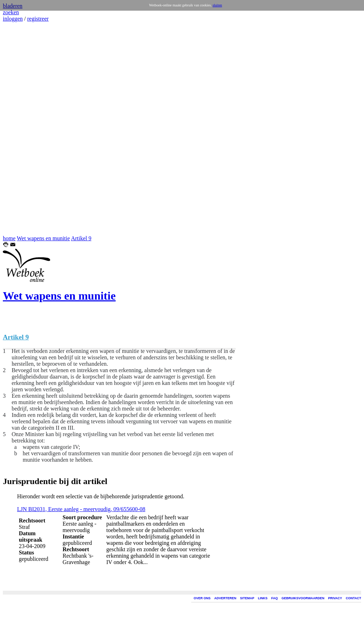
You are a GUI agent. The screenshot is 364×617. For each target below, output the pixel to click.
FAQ (275, 598)
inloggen (13, 19)
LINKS (263, 598)
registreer (38, 19)
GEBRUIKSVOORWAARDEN (303, 598)
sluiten (217, 5)
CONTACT (354, 598)
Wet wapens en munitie (43, 238)
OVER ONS (202, 598)
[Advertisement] (24, 129)
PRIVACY (335, 598)
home (9, 238)
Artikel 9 (81, 238)
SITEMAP (247, 598)
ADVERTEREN (225, 598)
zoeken (11, 12)
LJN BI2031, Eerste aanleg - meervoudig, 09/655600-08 (81, 509)
